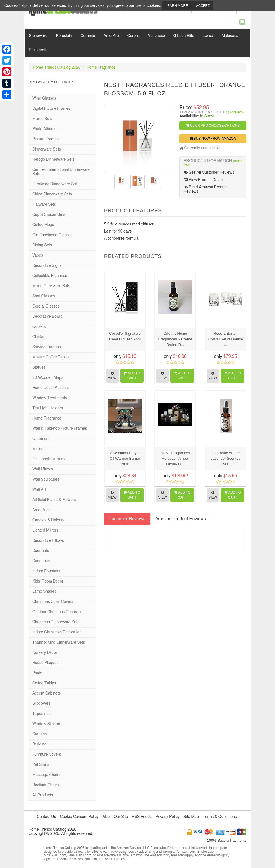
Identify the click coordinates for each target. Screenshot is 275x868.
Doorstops (41, 561)
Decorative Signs (47, 266)
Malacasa (230, 36)
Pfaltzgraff (37, 50)
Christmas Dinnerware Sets (56, 622)
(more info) (236, 112)
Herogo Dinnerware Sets (53, 160)
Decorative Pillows (48, 541)
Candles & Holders (48, 520)
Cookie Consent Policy (79, 817)
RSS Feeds (142, 817)
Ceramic (88, 36)
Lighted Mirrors (45, 530)
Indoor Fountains (47, 571)
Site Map (191, 817)
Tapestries (41, 714)
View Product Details (204, 180)
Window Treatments (50, 398)
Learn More (177, 6)
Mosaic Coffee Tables (51, 357)
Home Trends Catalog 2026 (57, 68)
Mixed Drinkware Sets (51, 286)
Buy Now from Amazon (213, 139)
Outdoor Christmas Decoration (58, 612)
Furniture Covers (47, 755)
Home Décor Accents (51, 388)
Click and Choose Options (213, 126)
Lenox (208, 36)
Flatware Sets (44, 205)
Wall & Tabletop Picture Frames (60, 429)
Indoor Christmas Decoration (57, 632)
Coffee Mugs (43, 225)
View (112, 376)
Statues (39, 368)
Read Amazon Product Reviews (206, 189)
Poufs (37, 673)
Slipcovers (41, 704)
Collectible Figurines (50, 276)
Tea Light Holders (48, 408)
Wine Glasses (44, 98)
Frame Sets (42, 119)
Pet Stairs (41, 765)
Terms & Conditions (220, 817)
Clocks (38, 337)
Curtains (39, 734)
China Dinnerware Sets (52, 194)
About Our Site (115, 817)
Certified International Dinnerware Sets (61, 172)
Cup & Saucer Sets (49, 215)
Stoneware (38, 36)
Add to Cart (132, 376)
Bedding (39, 744)
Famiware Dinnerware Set (55, 184)
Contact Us (46, 817)
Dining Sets (42, 245)
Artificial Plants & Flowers (54, 500)
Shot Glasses (44, 296)
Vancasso (156, 36)
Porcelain (64, 36)
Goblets (39, 327)
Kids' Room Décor (48, 581)
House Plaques (45, 663)
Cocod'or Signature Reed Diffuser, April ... (125, 339)
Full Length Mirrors (48, 459)
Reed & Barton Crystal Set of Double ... (226, 339)
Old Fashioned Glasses (52, 235)
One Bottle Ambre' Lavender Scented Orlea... (225, 458)
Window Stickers (47, 724)
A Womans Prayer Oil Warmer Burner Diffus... (125, 458)
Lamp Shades (44, 592)
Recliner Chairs (45, 785)
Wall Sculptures (46, 480)
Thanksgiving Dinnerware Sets (59, 643)
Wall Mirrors (43, 469)
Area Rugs (41, 510)
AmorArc (111, 36)
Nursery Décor (45, 653)
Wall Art (39, 490)
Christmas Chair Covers (53, 602)
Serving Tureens (47, 347)
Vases (38, 255)
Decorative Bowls (47, 317)
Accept (203, 6)
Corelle (133, 36)
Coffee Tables (44, 683)
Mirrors (38, 449)
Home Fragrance (101, 68)
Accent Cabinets (46, 693)
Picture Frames (45, 139)
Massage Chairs (46, 775)
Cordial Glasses (46, 306)
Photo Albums (44, 129)
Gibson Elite (184, 36)
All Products (43, 795)
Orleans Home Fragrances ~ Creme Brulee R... (175, 339)
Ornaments (42, 439)
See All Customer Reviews (209, 172)
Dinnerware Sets (47, 149)
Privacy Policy (167, 817)
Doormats (41, 551)
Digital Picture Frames (51, 109)
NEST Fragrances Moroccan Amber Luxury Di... (175, 458)
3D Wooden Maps (48, 378)
